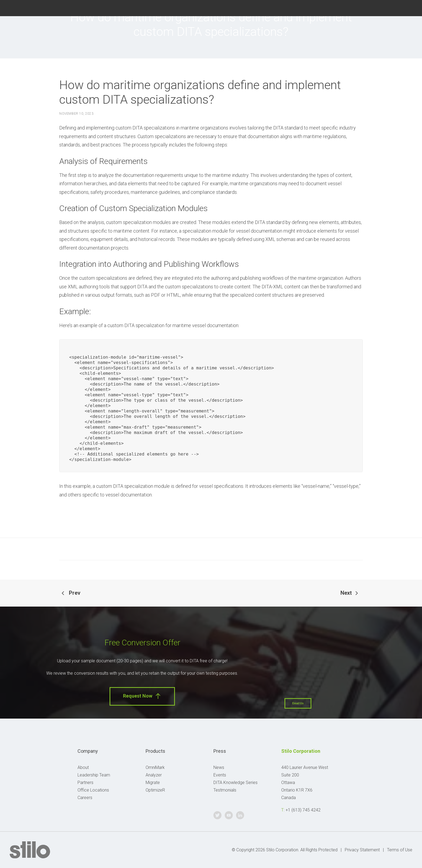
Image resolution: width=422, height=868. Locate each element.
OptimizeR (155, 790)
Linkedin (409, 7)
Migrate (153, 783)
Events (220, 775)
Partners (85, 783)
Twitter (382, 7)
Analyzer (154, 775)
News (219, 767)
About (83, 767)
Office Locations (93, 790)
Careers (85, 798)
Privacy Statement (362, 850)
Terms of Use (400, 850)
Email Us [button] (298, 703)
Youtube (395, 7)
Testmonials (225, 790)
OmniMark (155, 767)
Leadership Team (94, 775)
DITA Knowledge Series (235, 783)
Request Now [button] (142, 696)
